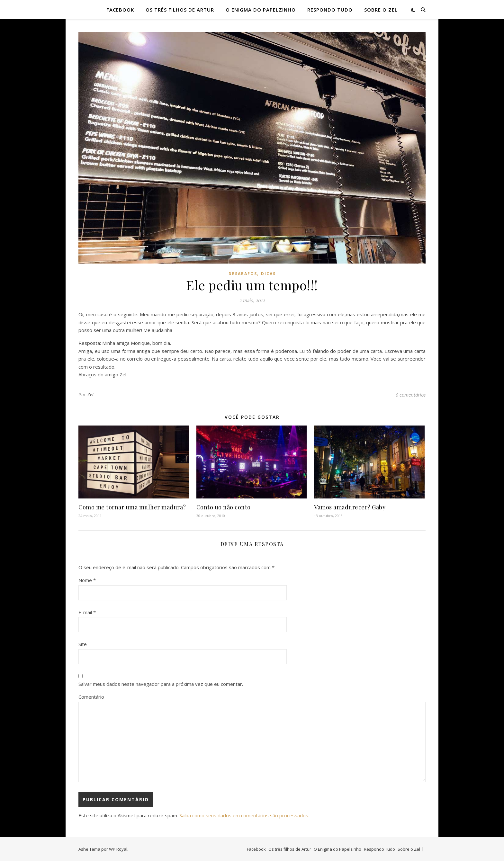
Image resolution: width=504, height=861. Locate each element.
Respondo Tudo (330, 10)
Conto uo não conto (224, 507)
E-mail (87, 612)
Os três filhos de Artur (180, 10)
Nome (87, 580)
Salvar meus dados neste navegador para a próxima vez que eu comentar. (161, 684)
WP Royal (118, 849)
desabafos (243, 274)
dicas (268, 274)
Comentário (91, 697)
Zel (91, 395)
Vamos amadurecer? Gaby (350, 507)
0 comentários (411, 395)
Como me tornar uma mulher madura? (132, 507)
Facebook (120, 10)
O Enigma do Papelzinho (261, 10)
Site (83, 644)
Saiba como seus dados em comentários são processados (244, 815)
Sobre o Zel (381, 10)
